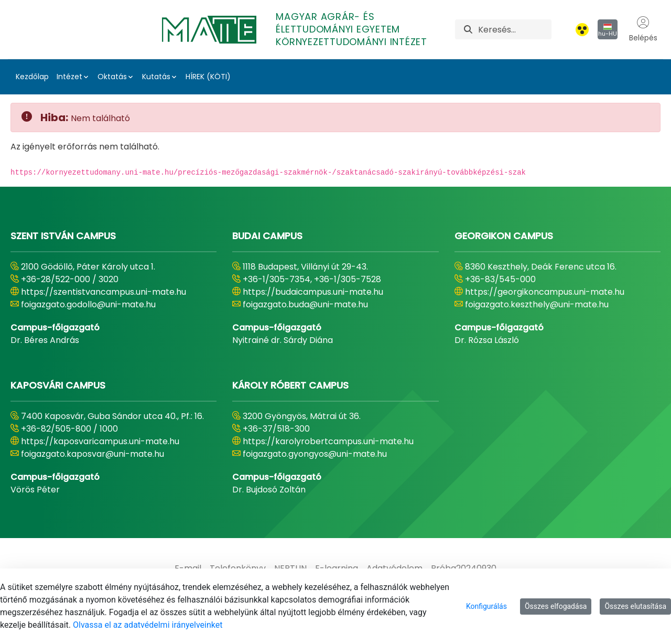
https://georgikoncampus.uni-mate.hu (545, 292)
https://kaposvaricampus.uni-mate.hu (100, 441)
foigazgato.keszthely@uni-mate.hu (537, 304)
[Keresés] (515, 29)
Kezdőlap (32, 77)
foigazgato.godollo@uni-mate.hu (88, 304)
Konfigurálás (486, 606)
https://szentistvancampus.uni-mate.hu (104, 292)
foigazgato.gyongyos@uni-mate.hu (315, 454)
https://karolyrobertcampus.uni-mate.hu (328, 441)
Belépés (643, 29)
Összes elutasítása (635, 606)
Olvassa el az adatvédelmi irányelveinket (148, 625)
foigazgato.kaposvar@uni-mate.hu (93, 454)
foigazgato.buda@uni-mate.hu (305, 304)
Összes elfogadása (556, 606)
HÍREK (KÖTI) (208, 77)
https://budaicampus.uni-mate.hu (313, 292)
